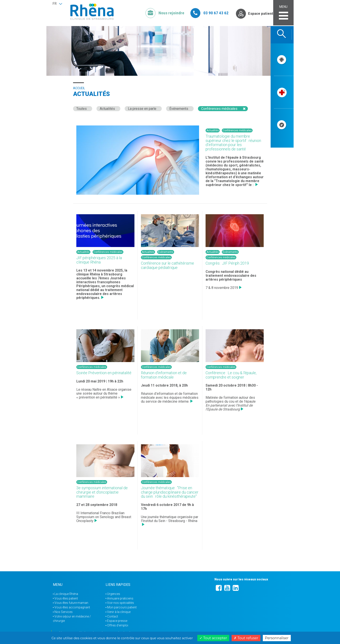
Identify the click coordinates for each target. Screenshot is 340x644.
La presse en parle (142, 109)
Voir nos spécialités (121, 603)
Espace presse (117, 621)
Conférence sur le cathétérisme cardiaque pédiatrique (168, 265)
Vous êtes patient (66, 598)
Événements (179, 109)
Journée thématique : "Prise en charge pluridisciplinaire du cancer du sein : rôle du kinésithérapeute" (170, 492)
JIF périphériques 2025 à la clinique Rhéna (99, 260)
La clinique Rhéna (66, 594)
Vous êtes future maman (71, 603)
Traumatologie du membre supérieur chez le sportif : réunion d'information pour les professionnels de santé (233, 143)
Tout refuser (246, 638)
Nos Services (64, 612)
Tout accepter (213, 638)
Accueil (79, 88)
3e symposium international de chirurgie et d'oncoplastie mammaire (102, 492)
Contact (113, 616)
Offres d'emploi (118, 625)
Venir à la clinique (119, 612)
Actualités (107, 109)
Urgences (114, 594)
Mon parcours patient (122, 607)
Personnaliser (277, 638)
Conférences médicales (219, 109)
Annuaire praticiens (120, 598)
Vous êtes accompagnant (72, 607)
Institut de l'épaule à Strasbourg (235, 157)
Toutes (82, 109)
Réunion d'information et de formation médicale (164, 375)
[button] (57, 4)
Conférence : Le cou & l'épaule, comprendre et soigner (231, 375)
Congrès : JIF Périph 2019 (227, 263)
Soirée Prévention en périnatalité (104, 373)
